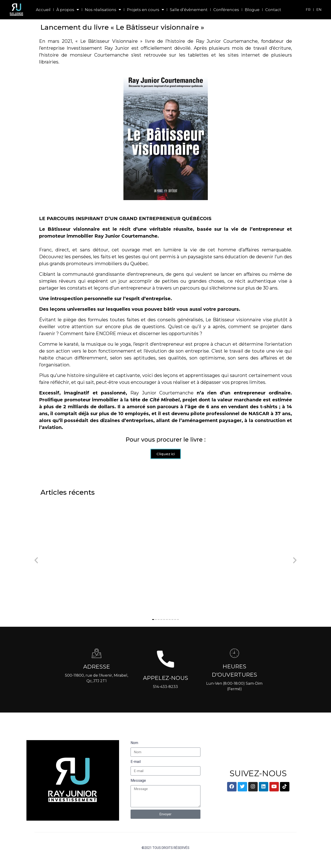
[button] (153, 629)
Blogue (252, 10)
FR (308, 10)
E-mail (136, 771)
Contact (273, 10)
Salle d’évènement (189, 10)
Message (138, 790)
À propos (68, 10)
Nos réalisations (103, 10)
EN (319, 10)
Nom (134, 752)
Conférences (226, 10)
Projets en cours (146, 10)
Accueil (43, 10)
